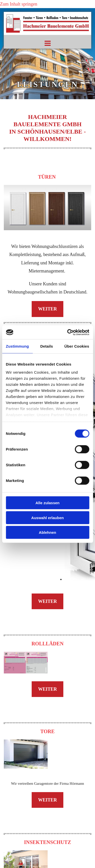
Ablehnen (47, 532)
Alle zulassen (48, 503)
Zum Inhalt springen (19, 4)
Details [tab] (47, 346)
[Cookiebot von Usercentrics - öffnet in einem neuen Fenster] (68, 332)
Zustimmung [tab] (17, 346)
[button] (48, 44)
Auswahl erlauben (47, 517)
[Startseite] (48, 36)
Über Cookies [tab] (77, 346)
